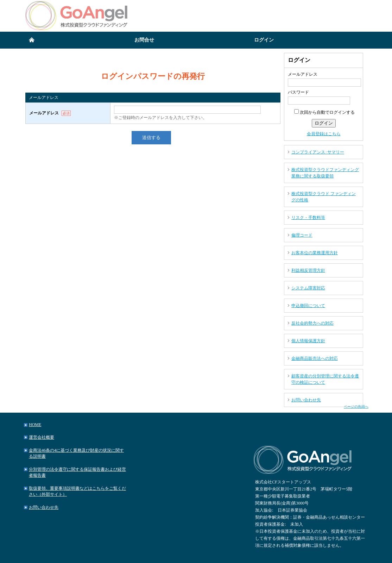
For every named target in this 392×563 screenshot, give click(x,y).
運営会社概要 (42, 437)
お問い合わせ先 (306, 400)
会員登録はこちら (324, 134)
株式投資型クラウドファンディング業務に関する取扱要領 (325, 173)
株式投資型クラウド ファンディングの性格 (324, 197)
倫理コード (302, 235)
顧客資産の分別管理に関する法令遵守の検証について (325, 379)
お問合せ (144, 40)
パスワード (298, 92)
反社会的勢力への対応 (312, 323)
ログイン (264, 40)
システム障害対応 (308, 288)
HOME (35, 425)
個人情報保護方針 (308, 341)
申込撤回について (308, 306)
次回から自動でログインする (324, 112)
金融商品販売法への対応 (315, 358)
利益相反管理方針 (308, 270)
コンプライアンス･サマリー (318, 152)
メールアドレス (303, 74)
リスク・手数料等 (308, 218)
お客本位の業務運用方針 (315, 253)
